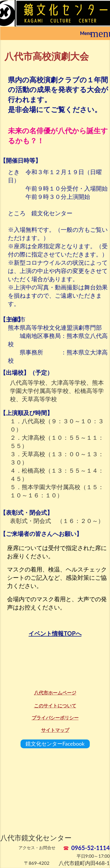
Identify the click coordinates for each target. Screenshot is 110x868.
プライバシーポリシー (55, 718)
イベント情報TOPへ (55, 633)
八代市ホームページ (55, 693)
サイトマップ (55, 730)
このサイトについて (55, 705)
